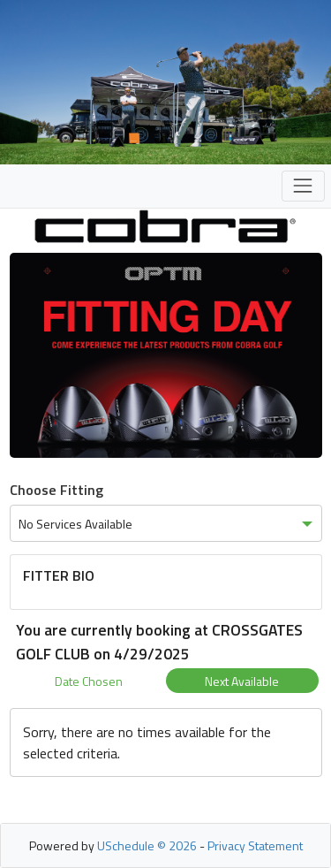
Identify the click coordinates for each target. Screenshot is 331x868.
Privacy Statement (255, 845)
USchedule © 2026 (147, 845)
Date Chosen (89, 681)
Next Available (242, 681)
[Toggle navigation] (303, 186)
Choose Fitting (56, 490)
